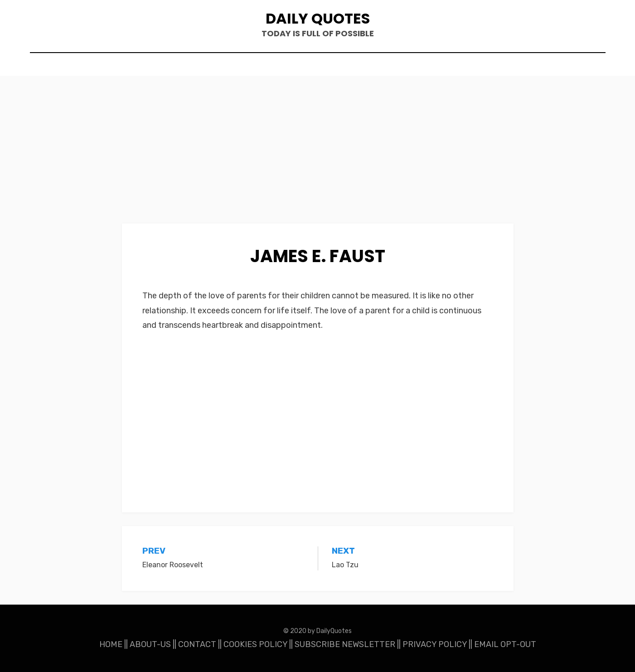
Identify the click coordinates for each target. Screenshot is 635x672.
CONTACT (197, 644)
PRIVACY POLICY (435, 644)
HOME (111, 644)
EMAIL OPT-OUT (505, 644)
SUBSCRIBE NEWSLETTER (345, 644)
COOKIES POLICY (255, 644)
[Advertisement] (318, 156)
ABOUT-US (150, 644)
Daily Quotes (318, 18)
